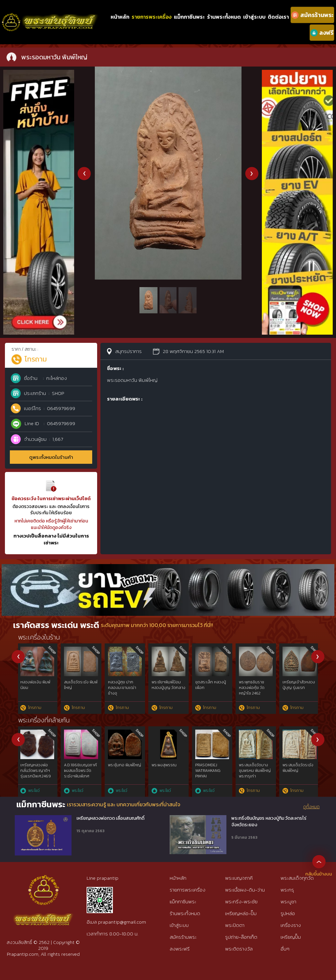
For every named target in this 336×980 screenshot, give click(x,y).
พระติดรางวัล (239, 949)
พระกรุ (287, 890)
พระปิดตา (235, 925)
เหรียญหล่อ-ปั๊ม (241, 913)
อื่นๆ (285, 949)
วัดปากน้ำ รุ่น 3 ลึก (299, 682)
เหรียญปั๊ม (291, 937)
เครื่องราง (291, 925)
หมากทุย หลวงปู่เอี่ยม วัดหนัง (210, 685)
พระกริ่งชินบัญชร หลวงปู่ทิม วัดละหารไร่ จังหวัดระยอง (269, 822)
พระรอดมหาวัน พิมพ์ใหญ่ (121, 685)
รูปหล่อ (288, 913)
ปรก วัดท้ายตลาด (255, 682)
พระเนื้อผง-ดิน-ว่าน (245, 890)
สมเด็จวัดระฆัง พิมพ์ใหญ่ (38, 685)
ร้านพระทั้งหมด (224, 17)
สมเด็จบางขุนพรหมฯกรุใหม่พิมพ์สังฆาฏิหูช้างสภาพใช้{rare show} (212, 773)
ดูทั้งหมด (311, 807)
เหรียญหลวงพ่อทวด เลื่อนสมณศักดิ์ (110, 818)
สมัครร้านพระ (183, 937)
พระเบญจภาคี (239, 878)
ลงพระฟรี (180, 949)
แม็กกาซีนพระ (189, 17)
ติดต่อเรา (278, 17)
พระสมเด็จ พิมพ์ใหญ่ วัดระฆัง (122, 768)
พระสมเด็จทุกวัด (297, 878)
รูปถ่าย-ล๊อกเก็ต (241, 937)
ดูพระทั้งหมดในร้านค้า (51, 457)
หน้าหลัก (120, 17)
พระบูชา (288, 902)
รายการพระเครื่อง (152, 17)
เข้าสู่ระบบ (254, 17)
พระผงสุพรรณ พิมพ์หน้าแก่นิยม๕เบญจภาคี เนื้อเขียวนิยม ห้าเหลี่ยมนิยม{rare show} (300, 776)
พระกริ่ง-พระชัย (241, 902)
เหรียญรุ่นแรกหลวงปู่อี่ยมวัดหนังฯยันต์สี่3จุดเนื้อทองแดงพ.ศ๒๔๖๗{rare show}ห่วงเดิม (257, 779)
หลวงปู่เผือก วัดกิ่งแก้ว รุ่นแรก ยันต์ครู (82, 685)
